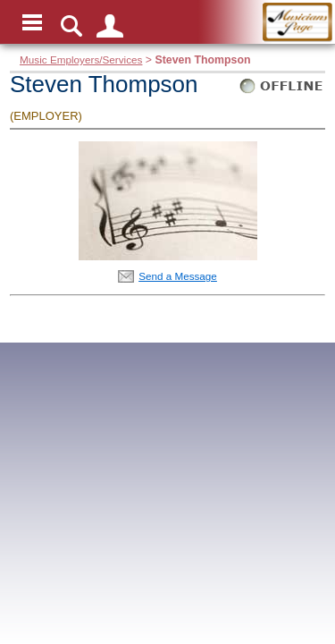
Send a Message (178, 276)
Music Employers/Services (81, 59)
